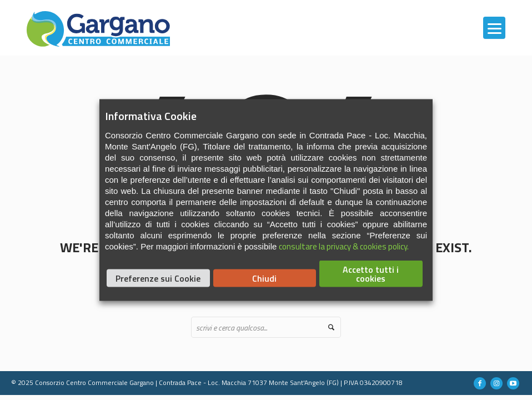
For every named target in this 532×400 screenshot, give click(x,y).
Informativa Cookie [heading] (151, 116)
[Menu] (494, 28)
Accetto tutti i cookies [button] (371, 274)
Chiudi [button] (264, 278)
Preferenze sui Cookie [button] (158, 278)
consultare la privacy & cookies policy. (344, 246)
